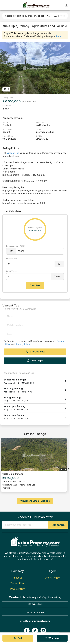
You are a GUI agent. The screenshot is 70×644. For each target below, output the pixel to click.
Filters (60, 16)
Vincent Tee (13, 153)
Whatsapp (35, 361)
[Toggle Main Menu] (5, 5)
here (59, 36)
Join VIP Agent (53, 578)
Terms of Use (17, 583)
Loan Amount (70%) (15, 246)
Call (18, 638)
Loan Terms (12, 271)
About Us (18, 578)
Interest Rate (12, 259)
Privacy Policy (23, 344)
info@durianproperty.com (35, 621)
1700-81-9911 (35, 604)
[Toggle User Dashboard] (67, 5)
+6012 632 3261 (35, 613)
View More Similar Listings (35, 501)
